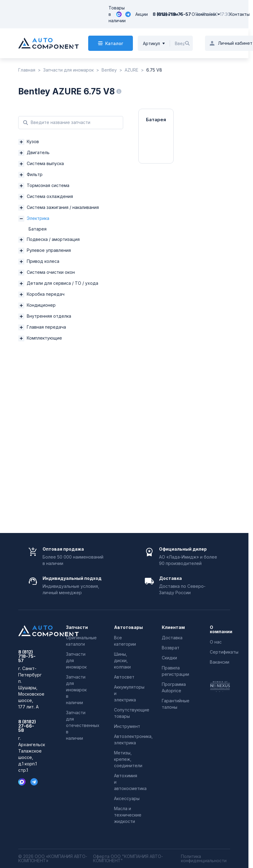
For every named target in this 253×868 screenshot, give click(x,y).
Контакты (240, 14)
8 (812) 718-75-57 (27, 656)
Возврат (171, 648)
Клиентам (168, 14)
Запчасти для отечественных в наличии (83, 725)
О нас (216, 642)
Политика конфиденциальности (204, 859)
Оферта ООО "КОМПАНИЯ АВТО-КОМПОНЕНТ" (128, 859)
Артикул (151, 43)
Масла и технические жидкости (128, 815)
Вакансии (220, 662)
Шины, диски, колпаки (122, 660)
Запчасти (76, 627)
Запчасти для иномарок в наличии (76, 690)
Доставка (172, 638)
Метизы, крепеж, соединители (128, 759)
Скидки (169, 658)
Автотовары (124, 627)
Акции (142, 14)
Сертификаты (224, 652)
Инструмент (127, 726)
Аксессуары (127, 798)
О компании (204, 14)
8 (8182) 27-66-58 (27, 726)
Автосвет (124, 677)
